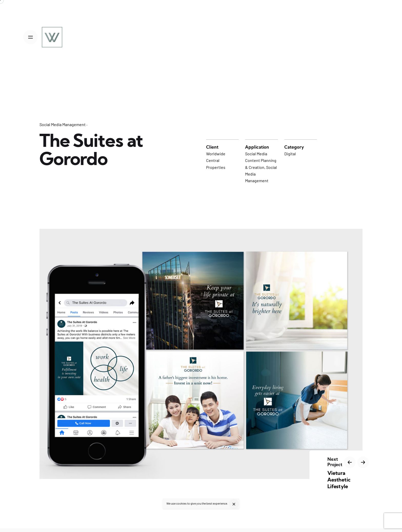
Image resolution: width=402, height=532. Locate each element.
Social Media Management (63, 124)
